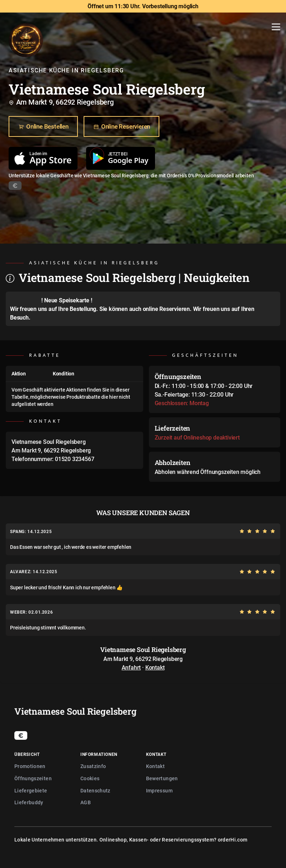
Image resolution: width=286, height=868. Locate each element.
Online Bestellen (43, 127)
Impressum (159, 790)
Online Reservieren (121, 127)
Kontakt (155, 667)
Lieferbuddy (29, 802)
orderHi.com (233, 840)
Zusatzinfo (93, 766)
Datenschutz (95, 790)
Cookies (90, 778)
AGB (86, 802)
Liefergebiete (31, 790)
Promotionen (30, 766)
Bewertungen (162, 778)
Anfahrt (131, 667)
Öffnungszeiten (33, 778)
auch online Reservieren (160, 309)
